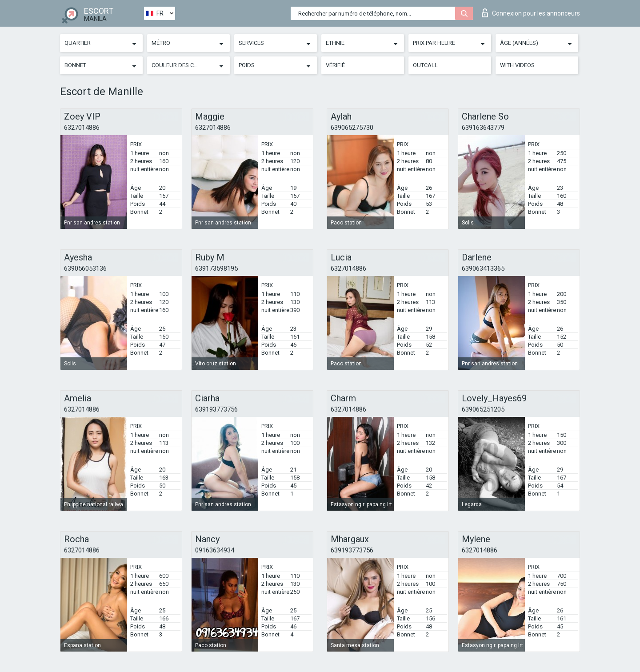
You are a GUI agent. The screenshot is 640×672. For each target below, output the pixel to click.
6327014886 (82, 128)
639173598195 (216, 268)
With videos (517, 65)
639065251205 (483, 409)
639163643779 (483, 128)
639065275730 (352, 128)
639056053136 (85, 268)
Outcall (425, 65)
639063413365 (483, 268)
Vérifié (335, 65)
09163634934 (215, 550)
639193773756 (216, 409)
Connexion (531, 13)
